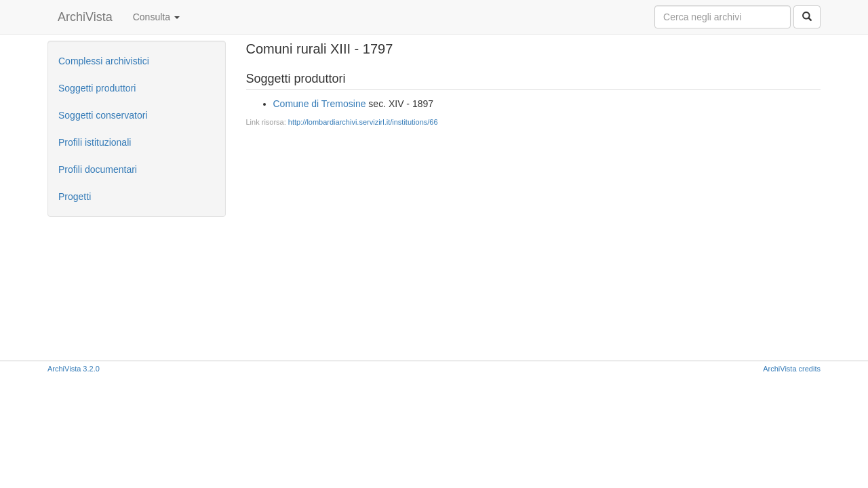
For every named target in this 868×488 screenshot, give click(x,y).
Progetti (75, 197)
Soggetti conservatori (103, 115)
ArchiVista (85, 17)
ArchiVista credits (792, 369)
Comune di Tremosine (320, 104)
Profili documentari (98, 169)
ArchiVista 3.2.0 (74, 369)
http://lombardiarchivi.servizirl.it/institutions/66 (363, 122)
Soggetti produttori (97, 88)
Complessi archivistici (104, 61)
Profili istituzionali (95, 142)
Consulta (156, 17)
